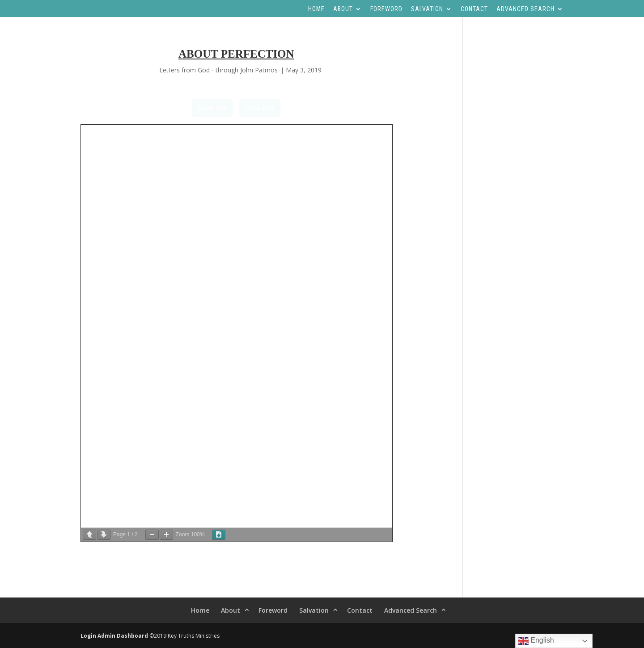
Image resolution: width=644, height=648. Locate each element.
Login (88, 636)
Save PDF (212, 108)
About (343, 9)
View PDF (260, 108)
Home (316, 9)
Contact (474, 9)
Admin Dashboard (123, 636)
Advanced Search (525, 9)
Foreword (386, 9)
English (536, 641)
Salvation (427, 9)
